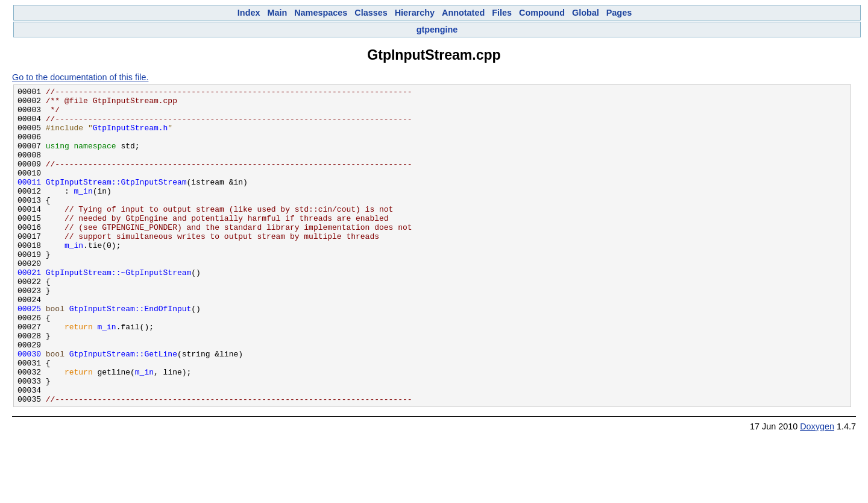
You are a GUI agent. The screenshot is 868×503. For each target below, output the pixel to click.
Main (277, 13)
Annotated (463, 13)
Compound (542, 13)
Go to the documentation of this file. (80, 77)
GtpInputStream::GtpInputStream (116, 201)
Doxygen (817, 490)
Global (586, 13)
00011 (29, 201)
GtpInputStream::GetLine (123, 408)
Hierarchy (415, 13)
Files (502, 13)
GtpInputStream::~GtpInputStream (119, 310)
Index (249, 13)
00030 (29, 408)
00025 (29, 353)
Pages (619, 13)
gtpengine (437, 30)
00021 (29, 310)
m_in (83, 212)
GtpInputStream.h (131, 136)
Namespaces (321, 13)
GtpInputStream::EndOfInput (131, 353)
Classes (371, 13)
